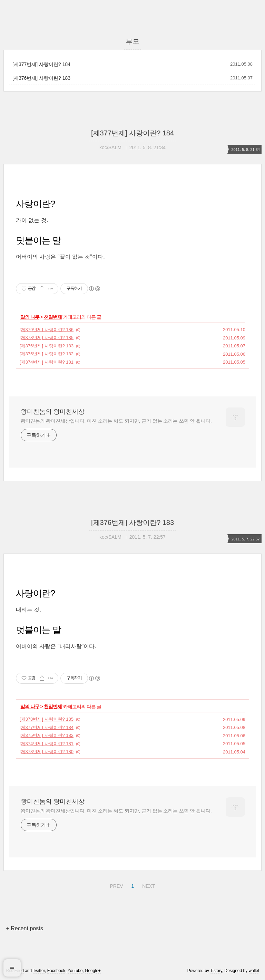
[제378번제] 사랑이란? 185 (47, 338)
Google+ (93, 971)
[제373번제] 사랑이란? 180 (47, 752)
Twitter (39, 971)
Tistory (216, 971)
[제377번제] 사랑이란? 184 (41, 64)
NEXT (148, 885)
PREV (115, 885)
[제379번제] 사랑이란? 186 (47, 330)
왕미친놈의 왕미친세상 (53, 412)
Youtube (75, 971)
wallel (254, 971)
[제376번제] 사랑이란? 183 (41, 78)
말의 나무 (30, 317)
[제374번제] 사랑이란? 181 (47, 362)
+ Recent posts (24, 928)
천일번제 (53, 317)
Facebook (56, 971)
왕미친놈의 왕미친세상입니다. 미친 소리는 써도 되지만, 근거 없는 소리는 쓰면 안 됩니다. (116, 421)
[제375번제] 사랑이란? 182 (47, 354)
